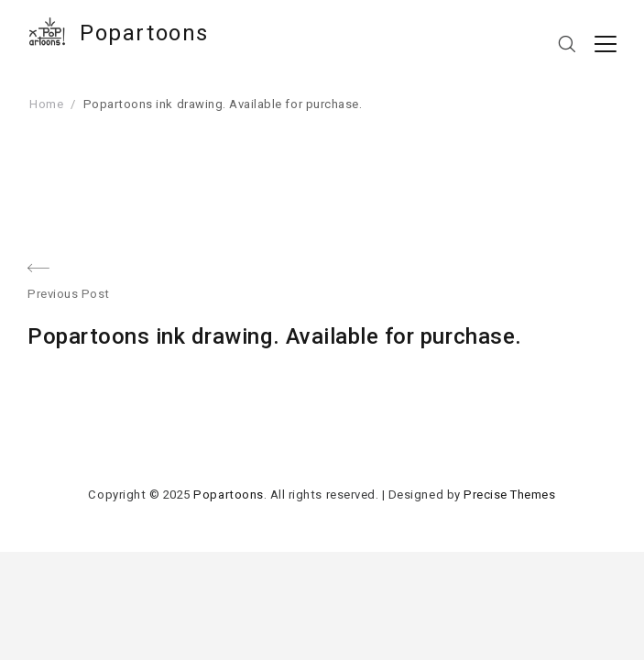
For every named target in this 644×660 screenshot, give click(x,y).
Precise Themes (509, 495)
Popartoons (144, 33)
